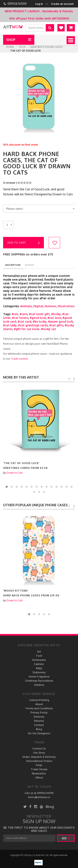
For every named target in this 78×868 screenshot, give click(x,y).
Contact (39, 725)
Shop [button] (11, 40)
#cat (15, 314)
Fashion (39, 664)
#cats (24, 314)
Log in (39, 4)
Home (10, 47)
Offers (39, 778)
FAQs (39, 765)
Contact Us (39, 749)
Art (39, 652)
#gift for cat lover (27, 329)
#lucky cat (48, 329)
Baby (39, 668)
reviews (30, 265)
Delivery (39, 717)
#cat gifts (56, 325)
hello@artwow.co (39, 797)
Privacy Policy (39, 713)
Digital (38, 306)
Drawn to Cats (15, 473)
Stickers (39, 685)
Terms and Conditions (39, 708)
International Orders (39, 761)
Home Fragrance (39, 677)
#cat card (24, 321)
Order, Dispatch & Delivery (39, 757)
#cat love (54, 318)
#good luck (38, 318)
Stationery (39, 672)
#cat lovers (20, 318)
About (39, 704)
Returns (39, 721)
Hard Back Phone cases (46, 47)
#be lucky (40, 321)
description (13, 265)
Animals (26, 306)
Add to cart (24, 243)
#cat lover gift (39, 314)
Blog (39, 729)
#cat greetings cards (33, 325)
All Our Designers (39, 733)
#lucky (56, 314)
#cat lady (10, 325)
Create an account (62, 4)
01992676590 (17, 4)
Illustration (66, 306)
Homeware (39, 660)
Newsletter (39, 773)
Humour (50, 306)
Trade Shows (39, 769)
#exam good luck (61, 321)
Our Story (39, 753)
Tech (22, 47)
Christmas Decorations (39, 681)
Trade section (20, 359)
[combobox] (40, 209)
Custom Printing (39, 700)
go (66, 838)
